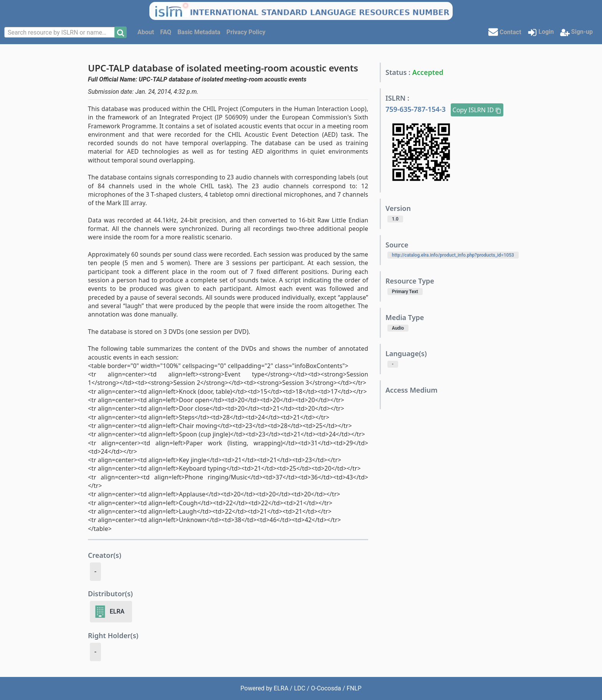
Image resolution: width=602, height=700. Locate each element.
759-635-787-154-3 (417, 109)
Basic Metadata (199, 32)
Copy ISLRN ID (477, 110)
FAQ (166, 32)
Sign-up (576, 32)
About (146, 32)
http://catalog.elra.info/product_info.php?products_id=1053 (453, 255)
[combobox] (60, 32)
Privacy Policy (246, 32)
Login (541, 32)
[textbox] (60, 33)
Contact (505, 32)
